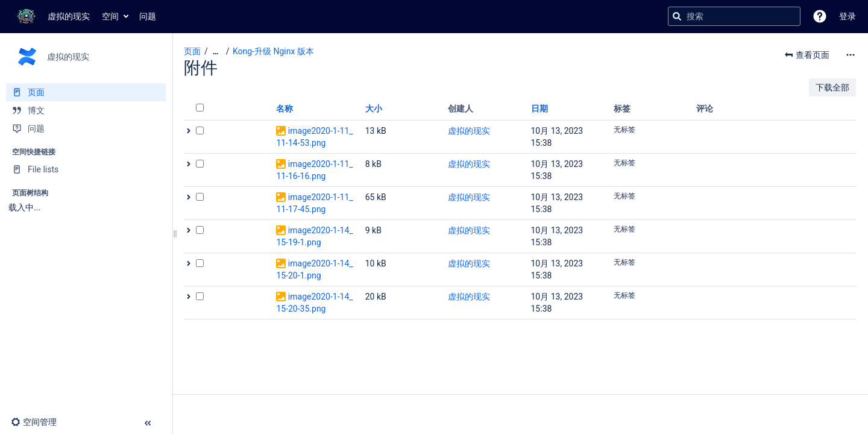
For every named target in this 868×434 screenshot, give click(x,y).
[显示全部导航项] (216, 52)
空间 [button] (110, 16)
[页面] (86, 92)
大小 (374, 108)
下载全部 (832, 87)
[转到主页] (51, 16)
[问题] (86, 128)
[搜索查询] (734, 16)
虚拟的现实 (469, 131)
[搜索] (677, 16)
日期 (539, 108)
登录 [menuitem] (848, 16)
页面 (192, 51)
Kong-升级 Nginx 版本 (273, 51)
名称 (285, 108)
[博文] (86, 110)
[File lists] (86, 169)
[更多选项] (851, 55)
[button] (820, 16)
